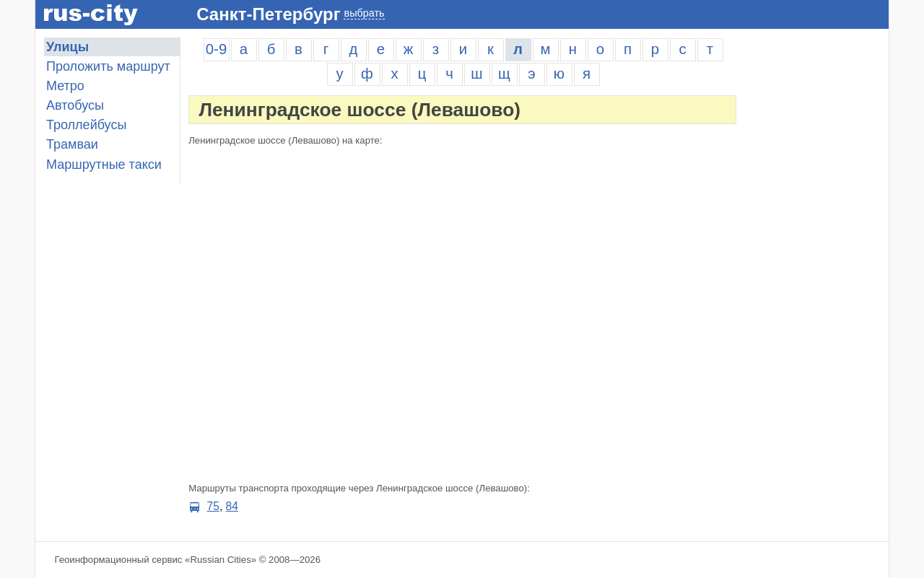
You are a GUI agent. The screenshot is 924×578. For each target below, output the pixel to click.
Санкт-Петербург (268, 14)
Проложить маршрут (108, 66)
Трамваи (72, 144)
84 (232, 506)
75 (213, 506)
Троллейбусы (86, 125)
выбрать (364, 13)
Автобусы (75, 105)
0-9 (216, 49)
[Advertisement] (816, 254)
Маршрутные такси (104, 165)
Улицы (67, 47)
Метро (65, 86)
